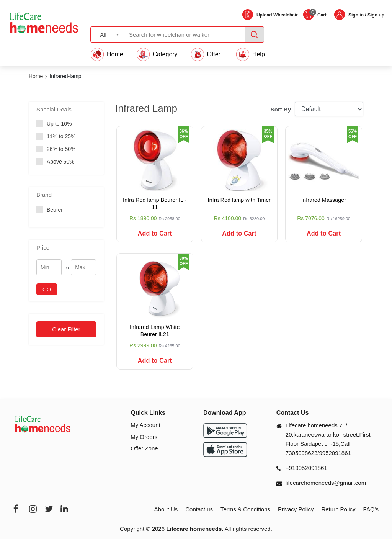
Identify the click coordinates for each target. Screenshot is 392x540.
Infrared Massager (324, 200)
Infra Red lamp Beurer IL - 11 (155, 204)
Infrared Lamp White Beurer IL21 (155, 332)
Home (36, 76)
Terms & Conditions (245, 511)
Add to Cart (155, 233)
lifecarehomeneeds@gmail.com (326, 484)
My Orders (144, 438)
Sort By (281, 109)
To (66, 268)
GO (47, 290)
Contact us (199, 511)
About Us (166, 511)
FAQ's (371, 511)
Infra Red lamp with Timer (239, 200)
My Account (145, 426)
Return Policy (338, 511)
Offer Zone (144, 450)
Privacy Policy (296, 511)
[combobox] (107, 34)
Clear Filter (66, 329)
